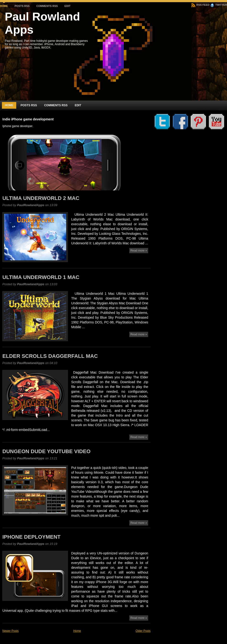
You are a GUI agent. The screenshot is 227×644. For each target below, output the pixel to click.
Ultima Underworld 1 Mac (41, 277)
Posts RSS (22, 6)
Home (4, 6)
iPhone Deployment (31, 537)
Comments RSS (47, 6)
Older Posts (143, 631)
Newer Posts (11, 631)
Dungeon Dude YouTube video (46, 451)
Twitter (219, 5)
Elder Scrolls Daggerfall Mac (50, 356)
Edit (68, 6)
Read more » (139, 251)
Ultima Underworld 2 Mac (41, 198)
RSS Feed (200, 5)
